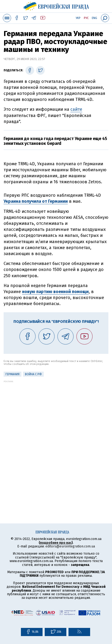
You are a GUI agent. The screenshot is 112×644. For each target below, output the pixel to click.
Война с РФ (33, 374)
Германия (12, 374)
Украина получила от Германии (36, 201)
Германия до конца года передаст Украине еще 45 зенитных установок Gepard (55, 141)
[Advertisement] (56, 439)
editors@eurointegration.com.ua (70, 546)
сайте (76, 109)
